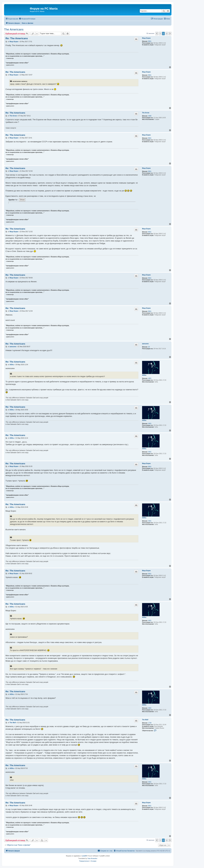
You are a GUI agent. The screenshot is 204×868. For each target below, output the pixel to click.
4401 (150, 378)
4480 (150, 116)
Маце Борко (146, 38)
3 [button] (167, 34)
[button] (157, 34)
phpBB (84, 856)
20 (149, 347)
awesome (145, 344)
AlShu (144, 375)
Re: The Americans (17, 38)
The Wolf (145, 720)
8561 (150, 41)
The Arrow (146, 113)
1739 (150, 723)
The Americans (14, 29)
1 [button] (160, 34)
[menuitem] (27, 19)
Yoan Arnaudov (92, 858)
